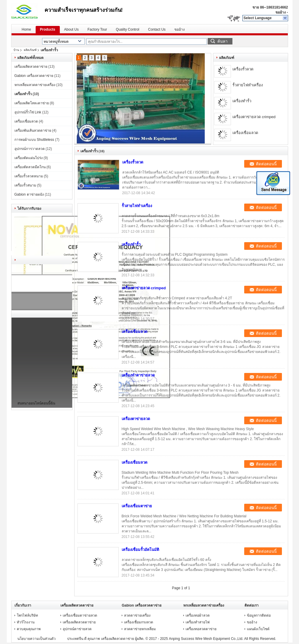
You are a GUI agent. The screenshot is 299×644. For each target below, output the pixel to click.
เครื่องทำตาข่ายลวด (138, 375)
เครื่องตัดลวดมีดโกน (30, 167)
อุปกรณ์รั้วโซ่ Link (28, 112)
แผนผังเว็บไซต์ (258, 629)
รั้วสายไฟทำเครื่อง (248, 85)
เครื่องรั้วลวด (243, 69)
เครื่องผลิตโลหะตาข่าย (32, 103)
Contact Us (157, 29)
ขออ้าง (281, 12)
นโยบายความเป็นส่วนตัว (37, 639)
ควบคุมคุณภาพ (29, 629)
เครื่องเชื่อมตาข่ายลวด (80, 615)
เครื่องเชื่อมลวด (26, 121)
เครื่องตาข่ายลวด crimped (254, 117)
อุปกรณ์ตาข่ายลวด (77, 629)
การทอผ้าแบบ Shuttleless (34, 140)
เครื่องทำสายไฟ (198, 622)
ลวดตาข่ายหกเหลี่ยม (140, 629)
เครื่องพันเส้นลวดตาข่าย (33, 131)
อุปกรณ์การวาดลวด (30, 149)
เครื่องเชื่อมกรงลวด (139, 622)
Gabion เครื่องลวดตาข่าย (34, 76)
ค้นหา (222, 41)
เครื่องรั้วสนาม (25, 185)
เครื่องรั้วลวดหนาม (29, 176)
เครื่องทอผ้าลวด (198, 615)
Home (27, 29)
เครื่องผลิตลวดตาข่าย (31, 67)
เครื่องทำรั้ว (23, 94)
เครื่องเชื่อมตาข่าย (137, 506)
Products (48, 29)
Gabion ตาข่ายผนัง (29, 194)
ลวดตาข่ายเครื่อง (137, 615)
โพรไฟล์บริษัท (27, 615)
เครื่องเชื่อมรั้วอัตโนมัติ (140, 550)
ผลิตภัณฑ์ (30, 50)
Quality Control (127, 29)
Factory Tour (97, 29)
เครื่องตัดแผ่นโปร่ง (29, 158)
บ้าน (16, 50)
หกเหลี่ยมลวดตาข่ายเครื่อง (35, 85)
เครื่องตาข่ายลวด (136, 419)
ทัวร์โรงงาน (26, 622)
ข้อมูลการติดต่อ (259, 615)
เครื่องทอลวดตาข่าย (201, 629)
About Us (71, 29)
